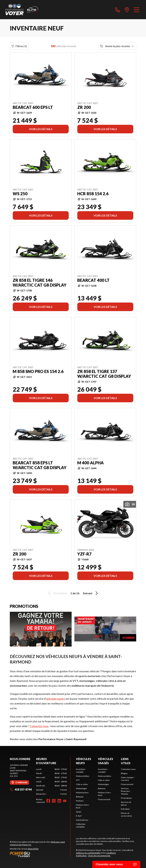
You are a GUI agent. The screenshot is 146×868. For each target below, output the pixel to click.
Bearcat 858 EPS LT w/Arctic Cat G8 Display (40, 465)
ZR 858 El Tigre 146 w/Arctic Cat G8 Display (40, 283)
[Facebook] (48, 801)
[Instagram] (54, 801)
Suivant (91, 593)
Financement (104, 799)
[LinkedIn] (59, 801)
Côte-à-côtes (82, 784)
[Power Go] (40, 854)
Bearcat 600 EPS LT (33, 107)
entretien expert (55, 699)
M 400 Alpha (91, 463)
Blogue (124, 773)
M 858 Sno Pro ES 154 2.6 (38, 371)
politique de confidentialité (88, 853)
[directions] (127, 10)
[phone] (118, 10)
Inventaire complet (81, 771)
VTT (78, 780)
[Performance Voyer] (23, 10)
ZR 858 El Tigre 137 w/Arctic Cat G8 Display (104, 374)
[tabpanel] (51, 782)
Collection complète (81, 825)
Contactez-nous (39, 726)
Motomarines (82, 792)
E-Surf (79, 816)
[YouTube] (65, 801)
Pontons (80, 801)
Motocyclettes (83, 776)
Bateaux (80, 797)
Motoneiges (82, 788)
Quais (79, 812)
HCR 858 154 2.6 (93, 194)
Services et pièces (126, 803)
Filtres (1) (19, 46)
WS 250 (20, 194)
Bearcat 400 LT (93, 280)
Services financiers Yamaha (126, 791)
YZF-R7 (84, 554)
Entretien (125, 809)
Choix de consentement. (99, 856)
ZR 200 (84, 107)
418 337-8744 (21, 789)
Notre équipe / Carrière (128, 779)
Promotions (126, 798)
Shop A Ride (33, 849)
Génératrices (82, 820)
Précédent (57, 593)
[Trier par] (117, 46)
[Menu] (137, 10)
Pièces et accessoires (127, 814)
